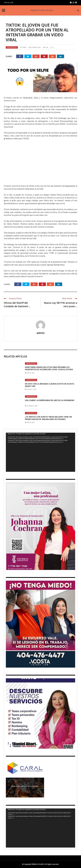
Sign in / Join (9, 2)
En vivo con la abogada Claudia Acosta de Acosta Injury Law (50, 385)
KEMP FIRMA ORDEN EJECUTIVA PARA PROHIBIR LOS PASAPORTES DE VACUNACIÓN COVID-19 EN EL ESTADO (49, 368)
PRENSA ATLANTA (38, 864)
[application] (40, 452)
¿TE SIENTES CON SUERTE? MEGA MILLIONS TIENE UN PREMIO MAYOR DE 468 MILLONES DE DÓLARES (48, 418)
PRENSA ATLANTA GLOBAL (42, 10)
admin (24, 47)
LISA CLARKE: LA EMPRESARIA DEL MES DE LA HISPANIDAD (50, 400)
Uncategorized (12, 47)
